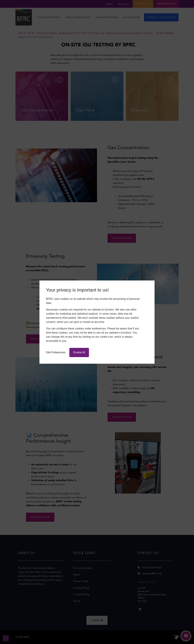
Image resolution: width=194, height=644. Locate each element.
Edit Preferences (56, 352)
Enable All (79, 352)
